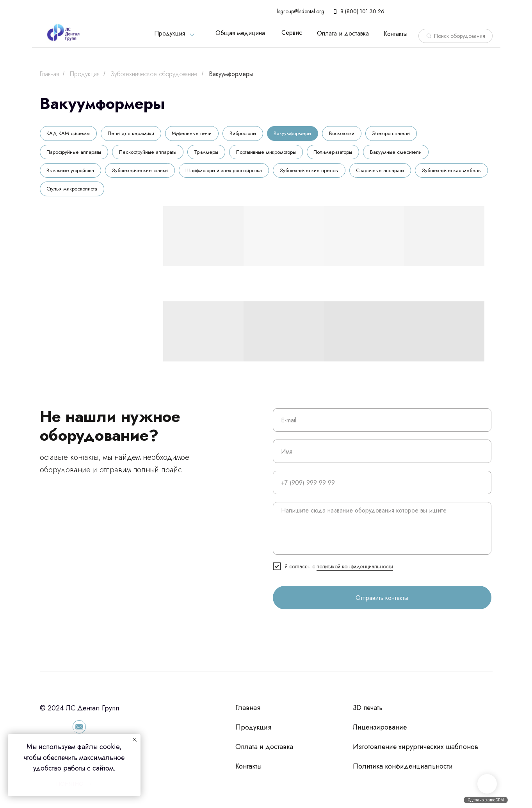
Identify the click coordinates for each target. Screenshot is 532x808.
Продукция (170, 33)
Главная (49, 74)
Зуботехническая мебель (77, 192)
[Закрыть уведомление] (135, 740)
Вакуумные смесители (411, 153)
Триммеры (213, 153)
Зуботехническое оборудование (154, 74)
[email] (382, 424)
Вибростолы (248, 134)
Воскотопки (351, 134)
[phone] (382, 487)
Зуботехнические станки (144, 173)
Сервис (292, 33)
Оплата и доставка (343, 33)
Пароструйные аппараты (76, 153)
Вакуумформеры (231, 74)
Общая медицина (240, 33)
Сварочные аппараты (392, 173)
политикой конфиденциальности (355, 571)
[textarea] (382, 533)
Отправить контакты (382, 602)
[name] (382, 456)
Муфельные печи (196, 134)
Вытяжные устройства (72, 173)
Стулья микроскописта (152, 192)
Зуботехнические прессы (319, 173)
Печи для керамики (134, 134)
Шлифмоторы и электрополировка (231, 173)
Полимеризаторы (347, 153)
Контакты (396, 34)
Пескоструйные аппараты (153, 153)
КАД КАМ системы (70, 134)
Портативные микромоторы (276, 153)
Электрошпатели (403, 134)
